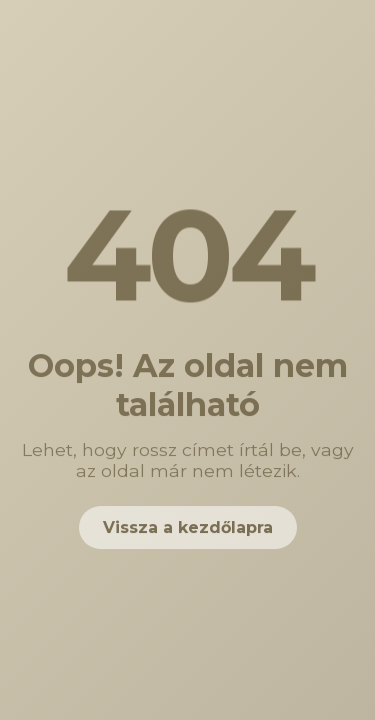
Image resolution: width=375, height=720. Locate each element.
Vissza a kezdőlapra (188, 527)
